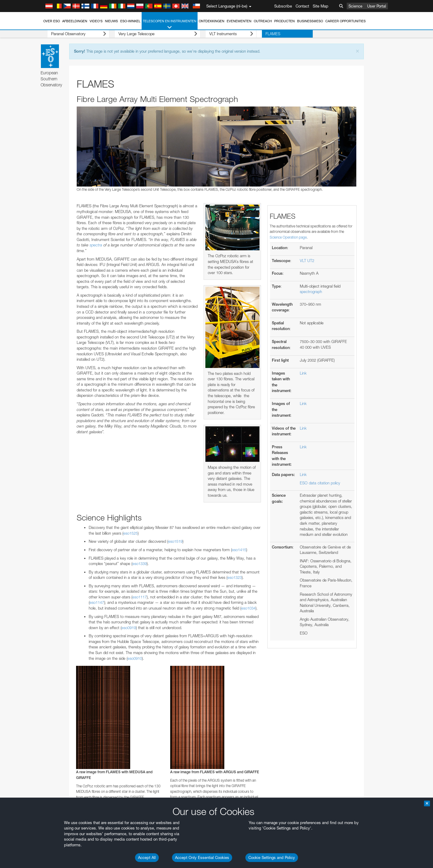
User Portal (377, 6)
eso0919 (129, 628)
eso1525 (131, 533)
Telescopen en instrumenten (170, 25)
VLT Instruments (215, 34)
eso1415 (239, 550)
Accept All (147, 857)
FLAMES (252, 34)
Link (303, 373)
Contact (302, 6)
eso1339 (140, 564)
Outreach (263, 21)
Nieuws (111, 21)
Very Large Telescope (147, 34)
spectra (96, 245)
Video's (96, 21)
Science (355, 6)
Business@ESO (310, 21)
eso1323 (235, 577)
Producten (284, 21)
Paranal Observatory (73, 34)
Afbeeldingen (75, 21)
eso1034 (248, 608)
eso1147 (97, 602)
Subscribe (283, 6)
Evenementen (239, 21)
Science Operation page (288, 237)
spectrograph (311, 292)
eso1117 (140, 597)
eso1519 (175, 541)
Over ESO (52, 21)
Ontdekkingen (212, 21)
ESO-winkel (130, 21)
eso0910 (135, 658)
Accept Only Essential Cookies (202, 857)
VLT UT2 (307, 261)
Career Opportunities (345, 21)
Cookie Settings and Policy (272, 857)
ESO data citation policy (320, 483)
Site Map (321, 6)
